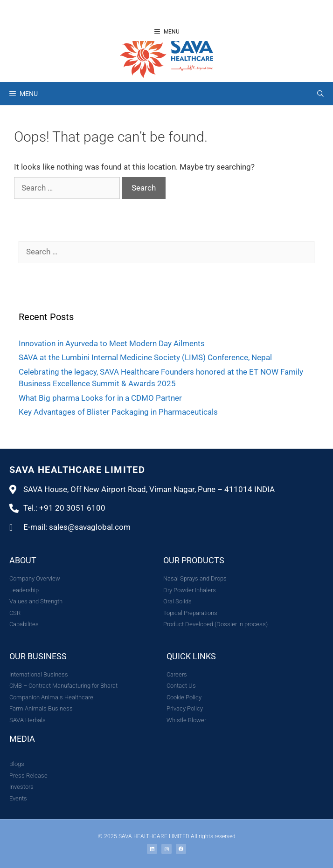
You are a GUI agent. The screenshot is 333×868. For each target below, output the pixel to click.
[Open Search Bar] (320, 94)
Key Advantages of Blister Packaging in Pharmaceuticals (118, 412)
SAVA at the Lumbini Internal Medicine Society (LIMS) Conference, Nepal (145, 357)
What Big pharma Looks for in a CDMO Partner (100, 398)
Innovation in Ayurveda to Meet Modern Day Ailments (112, 343)
